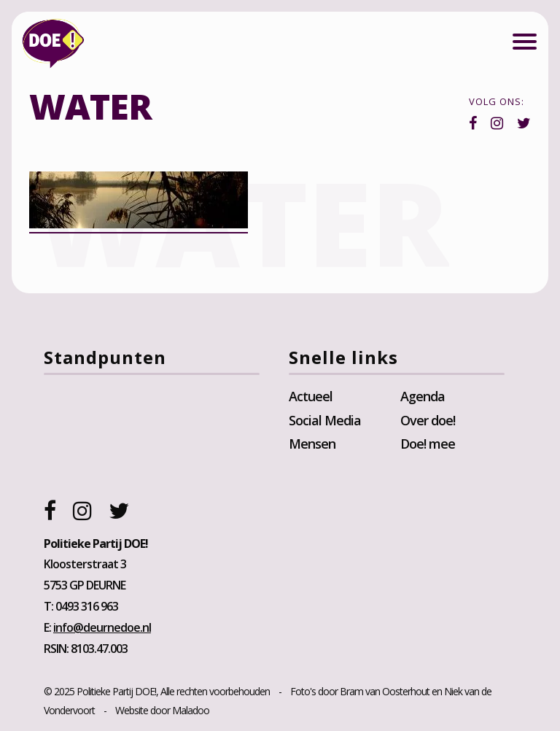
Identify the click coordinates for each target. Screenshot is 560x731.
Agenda (423, 396)
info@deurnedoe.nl (102, 627)
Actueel (311, 396)
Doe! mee (428, 444)
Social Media (325, 420)
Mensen (312, 444)
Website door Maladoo (162, 710)
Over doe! (428, 420)
